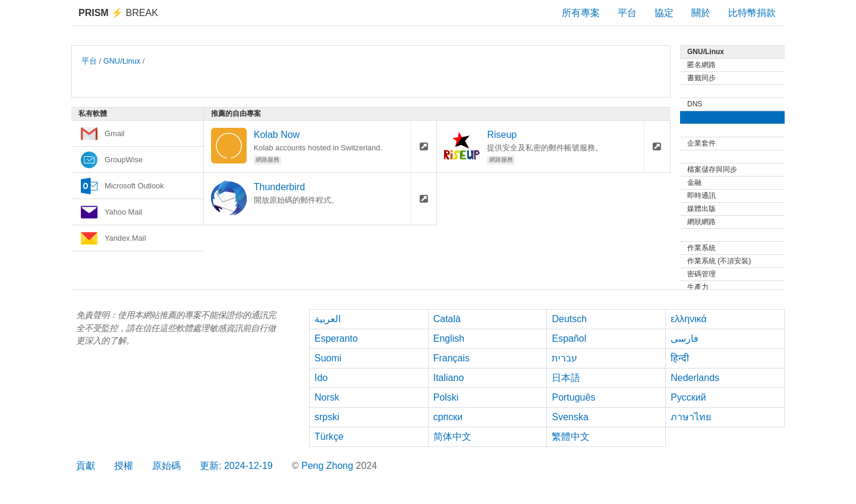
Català (447, 319)
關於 (701, 13)
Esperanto (336, 338)
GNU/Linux (122, 61)
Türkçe (329, 437)
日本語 (566, 378)
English (449, 338)
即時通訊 (701, 196)
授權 (124, 466)
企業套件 (701, 143)
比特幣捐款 (752, 13)
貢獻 (86, 466)
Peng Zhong (329, 466)
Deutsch (569, 319)
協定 (664, 13)
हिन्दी (680, 358)
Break (118, 13)
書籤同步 (701, 78)
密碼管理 (701, 274)
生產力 (698, 287)
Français (451, 358)
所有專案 (581, 13)
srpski (327, 417)
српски (448, 417)
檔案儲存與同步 (712, 169)
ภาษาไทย (691, 417)
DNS (695, 104)
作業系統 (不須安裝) (719, 261)
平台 (627, 13)
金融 (694, 182)
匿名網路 (701, 65)
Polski (446, 397)
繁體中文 (571, 437)
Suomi (328, 358)
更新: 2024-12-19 (236, 466)
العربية (328, 319)
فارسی (685, 338)
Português (573, 397)
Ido (321, 378)
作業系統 (701, 248)
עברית (564, 358)
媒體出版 (701, 209)
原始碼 (166, 466)
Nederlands (695, 378)
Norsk (327, 397)
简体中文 (452, 437)
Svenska (570, 417)
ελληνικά (689, 319)
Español (569, 338)
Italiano (449, 378)
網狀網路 (701, 222)
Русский (688, 397)
